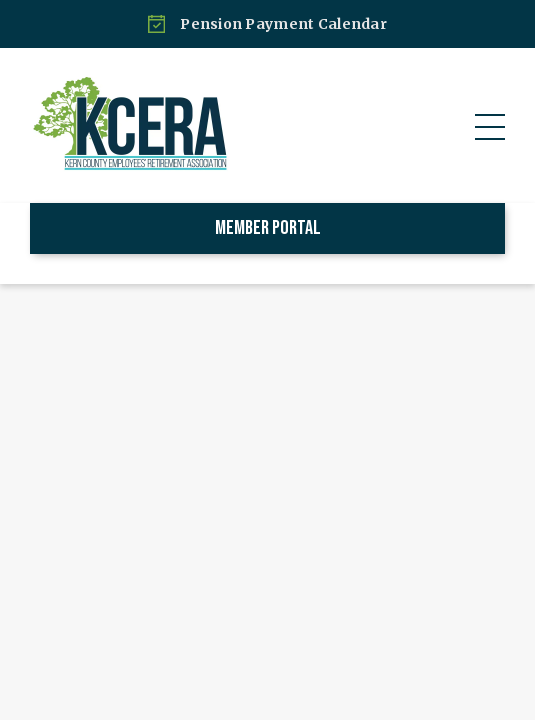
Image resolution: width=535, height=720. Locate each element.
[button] (490, 127)
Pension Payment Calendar (283, 24)
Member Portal (268, 228)
